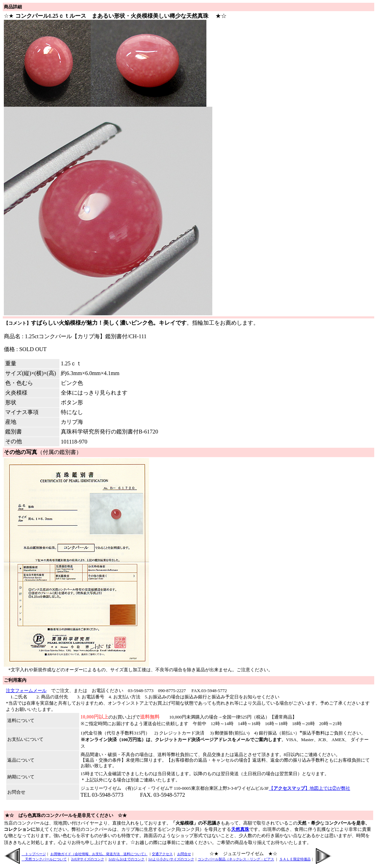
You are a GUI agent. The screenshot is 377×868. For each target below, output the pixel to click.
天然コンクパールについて (44, 859)
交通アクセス (162, 854)
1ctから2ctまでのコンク (126, 859)
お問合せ (184, 854)
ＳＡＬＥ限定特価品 (295, 859)
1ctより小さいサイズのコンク (171, 859)
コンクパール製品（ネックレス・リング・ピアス (236, 859)
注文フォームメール (26, 691)
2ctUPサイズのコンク (88, 859)
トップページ (34, 854)
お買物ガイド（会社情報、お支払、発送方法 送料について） (99, 854)
